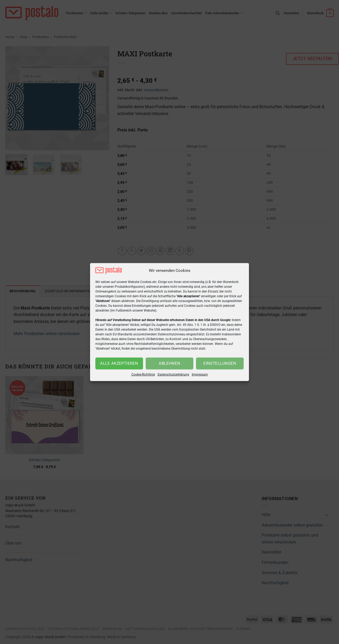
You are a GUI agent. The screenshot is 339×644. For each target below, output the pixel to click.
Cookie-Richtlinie (143, 374)
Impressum (200, 374)
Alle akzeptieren (119, 363)
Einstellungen (220, 363)
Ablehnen (169, 363)
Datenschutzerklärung (173, 374)
